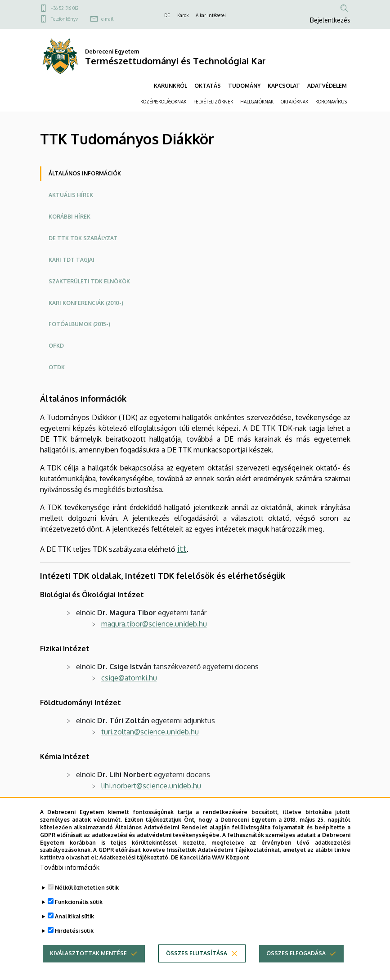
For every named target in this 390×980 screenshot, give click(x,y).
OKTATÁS (208, 86)
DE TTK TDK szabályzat (83, 238)
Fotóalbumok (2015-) (79, 324)
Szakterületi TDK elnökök (89, 281)
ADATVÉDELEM (327, 86)
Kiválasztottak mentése (88, 966)
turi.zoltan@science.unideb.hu (150, 732)
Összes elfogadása (296, 966)
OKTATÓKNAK (294, 102)
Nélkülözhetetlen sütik (87, 901)
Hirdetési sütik (74, 944)
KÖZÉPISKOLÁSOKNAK (163, 102)
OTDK (57, 367)
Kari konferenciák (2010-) (86, 303)
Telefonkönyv (64, 19)
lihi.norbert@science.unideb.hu (151, 786)
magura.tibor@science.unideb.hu (154, 624)
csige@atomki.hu (129, 678)
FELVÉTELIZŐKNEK (213, 102)
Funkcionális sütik (79, 915)
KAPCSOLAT (284, 86)
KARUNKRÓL (170, 86)
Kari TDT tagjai (72, 260)
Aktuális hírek (71, 195)
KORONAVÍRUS (331, 102)
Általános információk (85, 173)
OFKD (56, 346)
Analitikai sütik (74, 929)
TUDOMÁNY (244, 86)
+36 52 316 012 (65, 8)
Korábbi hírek (69, 217)
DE (167, 15)
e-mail (107, 19)
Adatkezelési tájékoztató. (134, 870)
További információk (70, 880)
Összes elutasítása (197, 966)
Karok (183, 15)
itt (182, 548)
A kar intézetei (211, 15)
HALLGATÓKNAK (257, 102)
